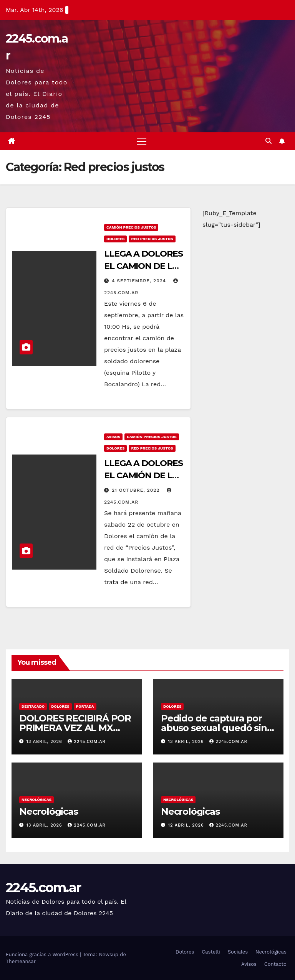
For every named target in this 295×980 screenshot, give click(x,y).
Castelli (211, 952)
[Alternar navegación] (142, 141)
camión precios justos (131, 227)
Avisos (113, 437)
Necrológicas (36, 800)
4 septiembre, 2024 (140, 281)
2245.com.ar (87, 742)
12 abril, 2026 (187, 825)
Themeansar (21, 961)
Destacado (33, 706)
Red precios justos (152, 239)
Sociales (238, 952)
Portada (85, 706)
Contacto (275, 964)
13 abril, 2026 (45, 742)
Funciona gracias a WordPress (43, 954)
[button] (268, 141)
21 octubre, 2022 (137, 490)
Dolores (115, 239)
